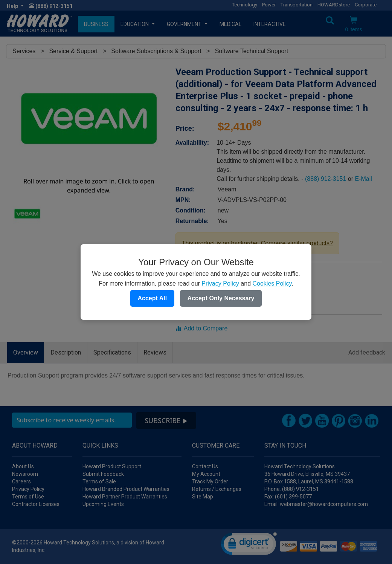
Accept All (153, 298)
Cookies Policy (272, 284)
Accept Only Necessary (221, 298)
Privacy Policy (220, 284)
